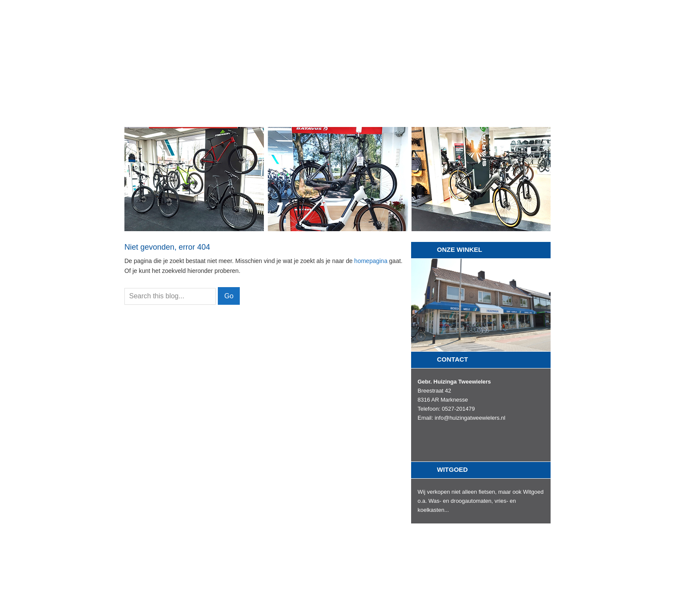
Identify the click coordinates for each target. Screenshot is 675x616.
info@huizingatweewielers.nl (470, 418)
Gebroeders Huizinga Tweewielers (337, 34)
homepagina (371, 261)
